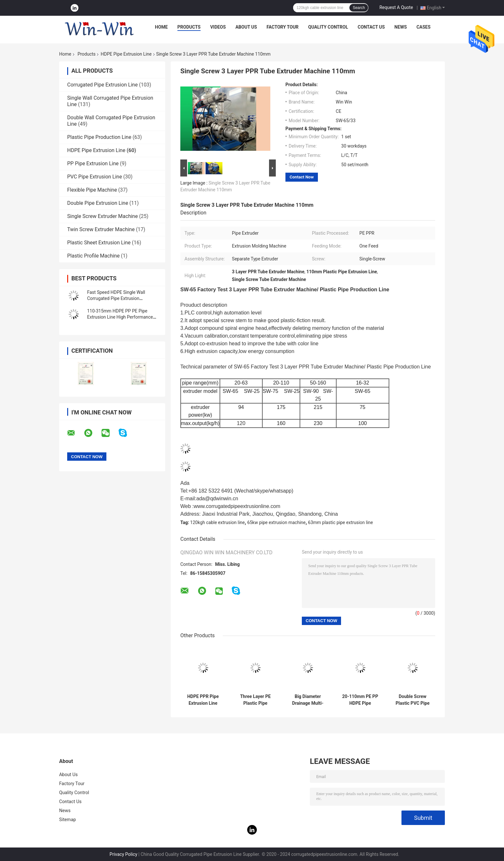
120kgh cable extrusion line (218, 522)
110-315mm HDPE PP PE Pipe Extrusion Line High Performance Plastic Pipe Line (120, 317)
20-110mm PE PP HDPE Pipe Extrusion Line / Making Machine (360, 700)
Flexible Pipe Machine (92, 190)
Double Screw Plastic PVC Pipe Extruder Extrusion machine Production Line (412, 700)
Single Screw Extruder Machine (103, 216)
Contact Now (302, 177)
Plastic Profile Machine (93, 256)
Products (189, 27)
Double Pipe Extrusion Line (98, 203)
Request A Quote (396, 7)
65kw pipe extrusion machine (276, 522)
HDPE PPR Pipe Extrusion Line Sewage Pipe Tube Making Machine (203, 700)
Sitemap (67, 820)
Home (161, 27)
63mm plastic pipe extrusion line (340, 522)
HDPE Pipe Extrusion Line (126, 54)
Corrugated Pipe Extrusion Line (102, 85)
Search (359, 8)
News (401, 27)
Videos (218, 27)
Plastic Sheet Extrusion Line (99, 243)
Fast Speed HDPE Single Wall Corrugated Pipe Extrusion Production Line (116, 298)
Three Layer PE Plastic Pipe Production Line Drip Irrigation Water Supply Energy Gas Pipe (255, 700)
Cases (424, 27)
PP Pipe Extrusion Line (93, 163)
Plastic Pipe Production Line (99, 137)
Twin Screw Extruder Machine (101, 229)
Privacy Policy (123, 854)
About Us (246, 27)
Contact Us (371, 27)
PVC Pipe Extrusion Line (94, 177)
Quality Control (328, 27)
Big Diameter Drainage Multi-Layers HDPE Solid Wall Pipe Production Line (308, 700)
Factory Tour (283, 27)
